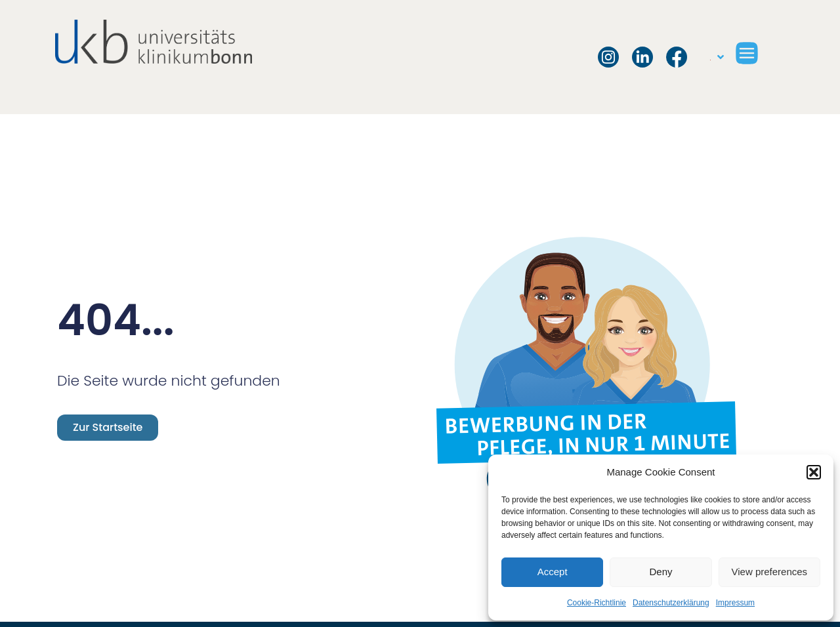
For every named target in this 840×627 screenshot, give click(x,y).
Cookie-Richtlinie (597, 603)
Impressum (735, 603)
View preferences (770, 572)
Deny (661, 572)
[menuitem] (717, 57)
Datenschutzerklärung (671, 603)
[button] (814, 472)
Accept (553, 572)
